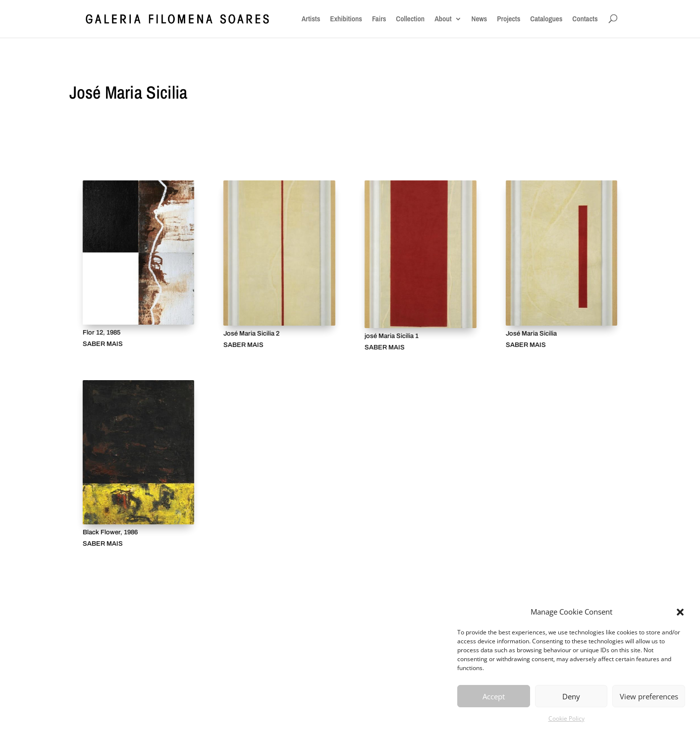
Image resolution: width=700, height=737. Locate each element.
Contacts (585, 19)
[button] (680, 612)
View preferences (649, 696)
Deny (571, 696)
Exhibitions (346, 19)
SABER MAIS (102, 344)
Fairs (379, 19)
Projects (509, 19)
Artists (311, 19)
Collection (410, 19)
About (443, 19)
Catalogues (546, 19)
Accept (494, 696)
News (480, 19)
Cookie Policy (566, 718)
